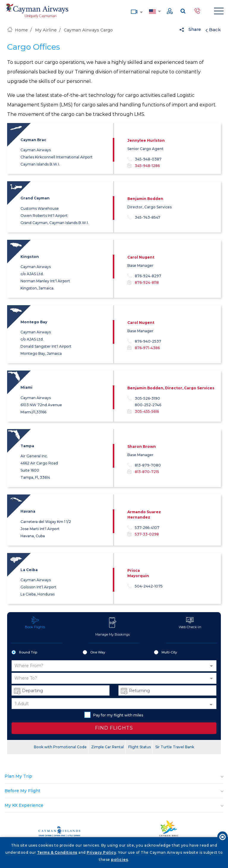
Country (152, 11)
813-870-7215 (147, 472)
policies (119, 860)
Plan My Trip (18, 776)
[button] (114, 666)
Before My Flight (22, 791)
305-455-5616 (147, 411)
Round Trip (24, 653)
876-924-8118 (147, 282)
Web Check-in (190, 623)
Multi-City (166, 653)
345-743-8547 (144, 218)
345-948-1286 (147, 166)
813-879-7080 (144, 465)
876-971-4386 (147, 348)
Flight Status (140, 747)
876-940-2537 (144, 341)
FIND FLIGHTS (114, 728)
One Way (94, 653)
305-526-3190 (144, 398)
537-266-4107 (143, 528)
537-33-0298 (147, 534)
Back (213, 30)
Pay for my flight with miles (114, 715)
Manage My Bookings (113, 626)
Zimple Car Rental (107, 747)
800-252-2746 (148, 405)
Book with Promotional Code (60, 747)
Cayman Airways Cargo (88, 30)
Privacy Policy (101, 852)
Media (134, 11)
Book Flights (35, 623)
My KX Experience (24, 805)
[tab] (114, 776)
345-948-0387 (144, 159)
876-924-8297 (144, 276)
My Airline (46, 30)
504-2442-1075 (145, 586)
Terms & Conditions (57, 852)
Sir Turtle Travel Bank (175, 747)
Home (18, 30)
